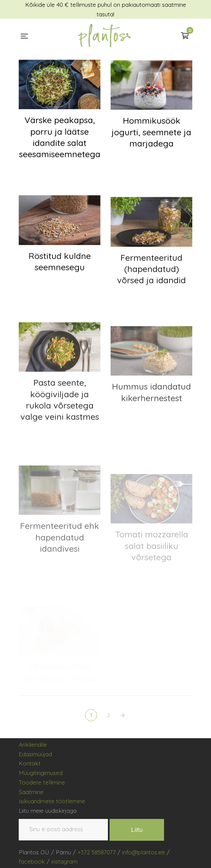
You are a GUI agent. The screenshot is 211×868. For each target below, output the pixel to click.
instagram (64, 861)
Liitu (137, 830)
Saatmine (31, 792)
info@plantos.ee (144, 852)
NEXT (123, 716)
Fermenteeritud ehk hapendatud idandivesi (60, 554)
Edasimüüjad (35, 754)
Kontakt (30, 763)
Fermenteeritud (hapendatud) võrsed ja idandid (151, 278)
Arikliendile (33, 745)
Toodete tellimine (42, 782)
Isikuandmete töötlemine (52, 801)
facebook (32, 861)
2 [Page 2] (109, 715)
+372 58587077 (97, 852)
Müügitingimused (41, 773)
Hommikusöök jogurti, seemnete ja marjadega (151, 136)
